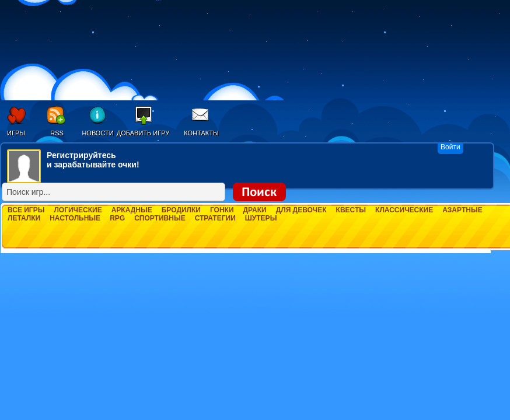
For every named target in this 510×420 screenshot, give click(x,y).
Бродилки (181, 210)
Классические (404, 210)
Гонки (222, 210)
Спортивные (160, 218)
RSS (57, 133)
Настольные (75, 218)
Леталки (24, 218)
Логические (78, 210)
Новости (97, 133)
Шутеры (261, 218)
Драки (255, 210)
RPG (117, 218)
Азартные (462, 210)
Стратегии (215, 218)
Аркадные (132, 210)
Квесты (351, 210)
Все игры (26, 210)
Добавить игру (143, 133)
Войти (450, 147)
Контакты (201, 133)
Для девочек (301, 210)
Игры (16, 133)
